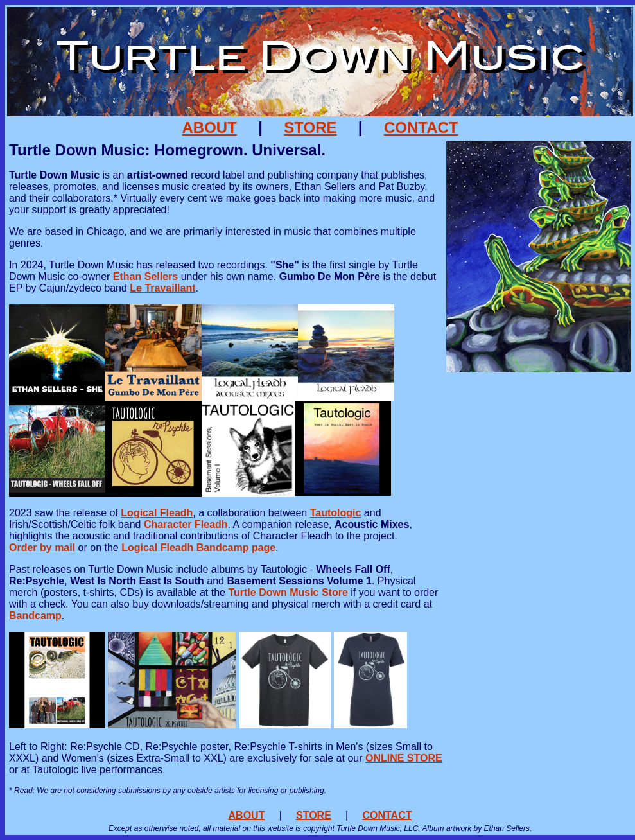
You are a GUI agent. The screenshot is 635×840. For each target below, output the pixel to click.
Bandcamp (35, 616)
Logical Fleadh (157, 513)
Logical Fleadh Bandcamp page (198, 547)
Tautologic (336, 513)
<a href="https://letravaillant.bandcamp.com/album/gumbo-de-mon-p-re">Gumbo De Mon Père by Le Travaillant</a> (539, 534)
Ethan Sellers (145, 276)
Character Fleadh (186, 524)
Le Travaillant (162, 288)
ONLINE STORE (404, 758)
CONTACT (421, 127)
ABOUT (210, 127)
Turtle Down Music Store (288, 592)
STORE (310, 127)
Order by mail (42, 547)
